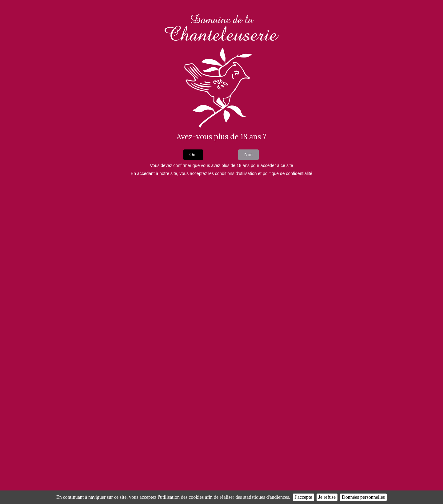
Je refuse (327, 497)
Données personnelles (363, 497)
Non (249, 155)
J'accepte (303, 497)
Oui (193, 155)
